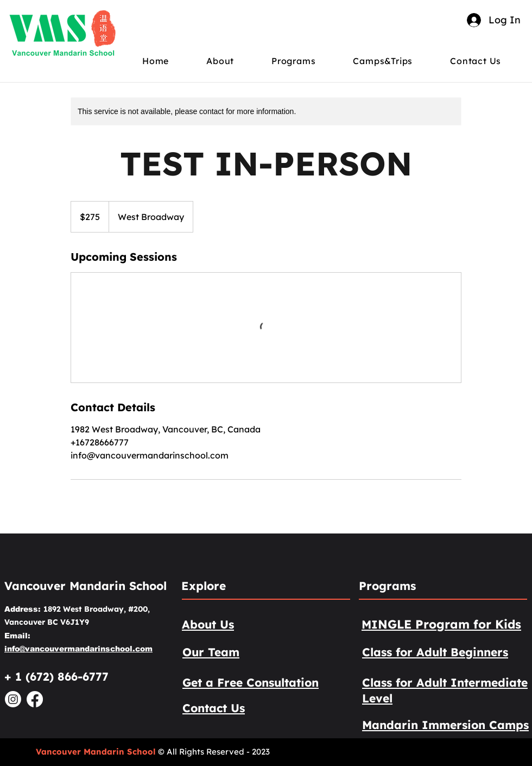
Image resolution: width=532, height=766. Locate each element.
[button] (231, 61)
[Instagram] (13, 699)
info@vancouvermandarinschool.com (78, 649)
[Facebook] (35, 699)
